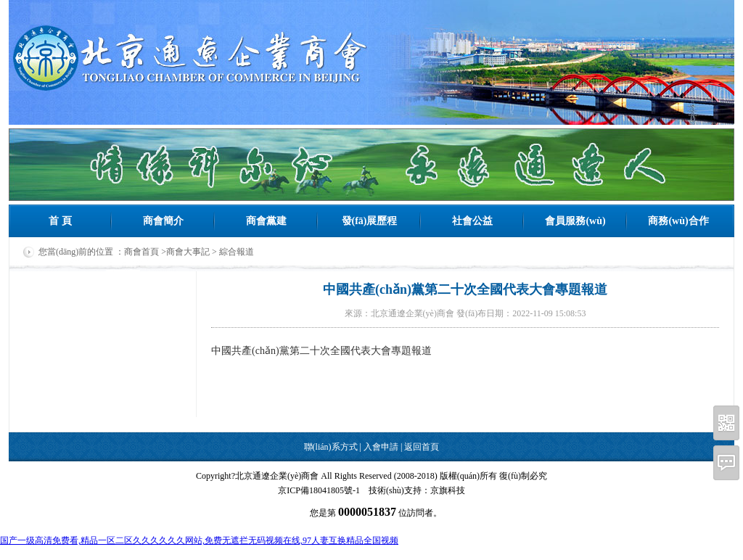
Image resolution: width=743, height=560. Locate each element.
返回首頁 (422, 447)
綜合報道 (237, 252)
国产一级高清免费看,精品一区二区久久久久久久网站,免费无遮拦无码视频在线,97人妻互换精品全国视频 (199, 540)
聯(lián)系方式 (331, 447)
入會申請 (381, 447)
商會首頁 (141, 252)
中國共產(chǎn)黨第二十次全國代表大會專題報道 (321, 351)
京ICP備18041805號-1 (319, 490)
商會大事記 (188, 252)
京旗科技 (448, 490)
